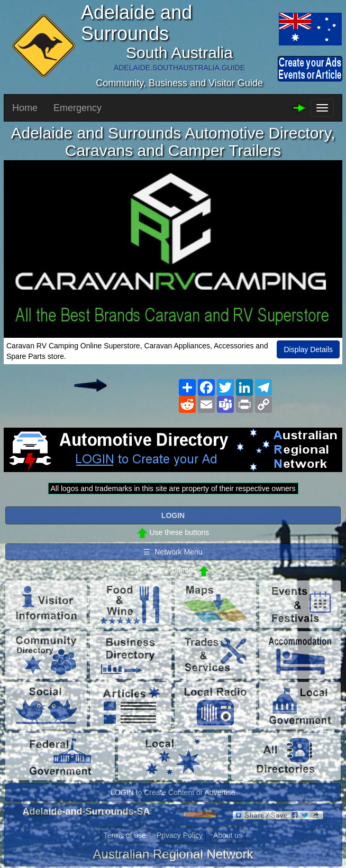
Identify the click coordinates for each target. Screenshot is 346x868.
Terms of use (125, 835)
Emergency (78, 108)
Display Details (308, 349)
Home (25, 108)
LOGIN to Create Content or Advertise (173, 792)
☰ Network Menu (173, 552)
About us (228, 835)
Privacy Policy (180, 835)
